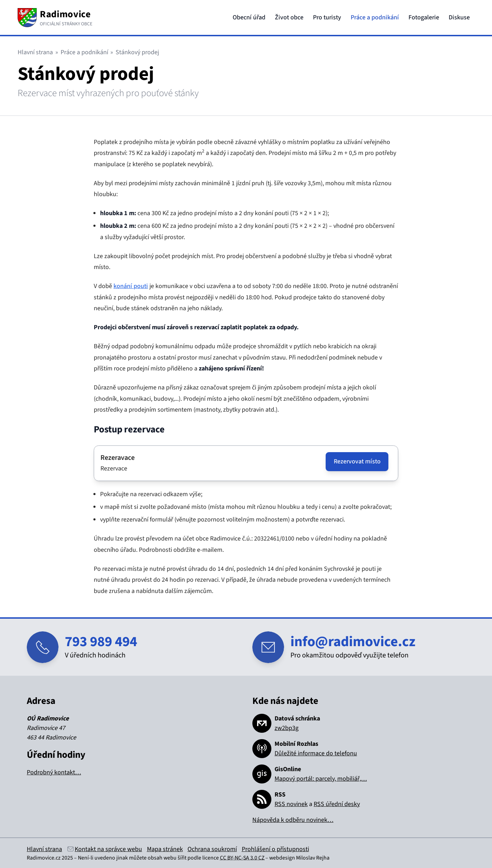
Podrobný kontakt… (54, 772)
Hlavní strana (35, 52)
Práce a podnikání (375, 17)
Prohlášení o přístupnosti (275, 849)
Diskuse (459, 17)
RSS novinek (291, 804)
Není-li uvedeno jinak (103, 858)
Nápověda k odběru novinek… (293, 820)
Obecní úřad (249, 17)
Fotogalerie (424, 17)
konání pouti (131, 286)
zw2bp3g (287, 728)
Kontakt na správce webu (108, 849)
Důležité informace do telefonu (316, 753)
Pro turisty (327, 17)
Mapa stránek (165, 849)
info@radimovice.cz (353, 642)
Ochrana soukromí (212, 849)
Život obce (289, 17)
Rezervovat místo (357, 461)
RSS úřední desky (337, 804)
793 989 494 (101, 642)
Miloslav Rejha (313, 858)
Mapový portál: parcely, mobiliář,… (321, 779)
